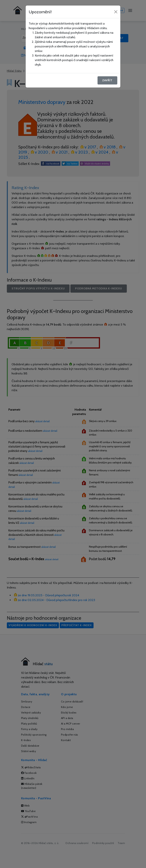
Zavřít (107, 80)
